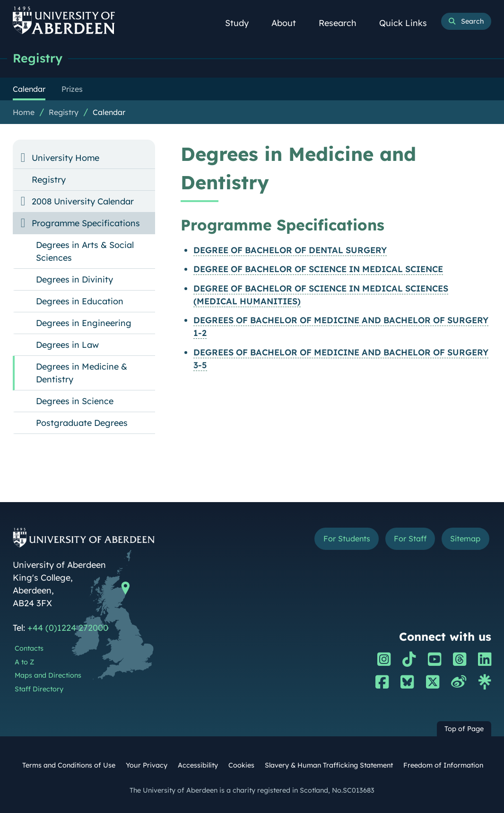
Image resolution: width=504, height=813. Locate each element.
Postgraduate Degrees (82, 423)
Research (343, 23)
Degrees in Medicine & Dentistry (82, 373)
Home (24, 112)
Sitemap (465, 539)
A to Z (24, 662)
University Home (65, 158)
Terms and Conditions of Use (69, 765)
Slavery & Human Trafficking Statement (329, 765)
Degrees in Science (75, 401)
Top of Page (464, 729)
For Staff (410, 539)
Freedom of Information (443, 765)
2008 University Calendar (83, 201)
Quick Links (408, 23)
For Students (347, 539)
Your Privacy (147, 765)
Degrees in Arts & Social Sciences (85, 251)
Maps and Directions (48, 675)
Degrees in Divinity (74, 279)
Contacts (29, 648)
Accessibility (198, 765)
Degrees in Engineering (84, 323)
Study (242, 23)
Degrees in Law (67, 345)
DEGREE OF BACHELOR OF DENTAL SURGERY (290, 250)
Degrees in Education (80, 301)
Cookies (241, 765)
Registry (38, 58)
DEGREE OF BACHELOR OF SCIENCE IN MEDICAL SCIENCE (318, 269)
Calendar (109, 112)
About (289, 23)
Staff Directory (39, 689)
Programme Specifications (86, 223)
